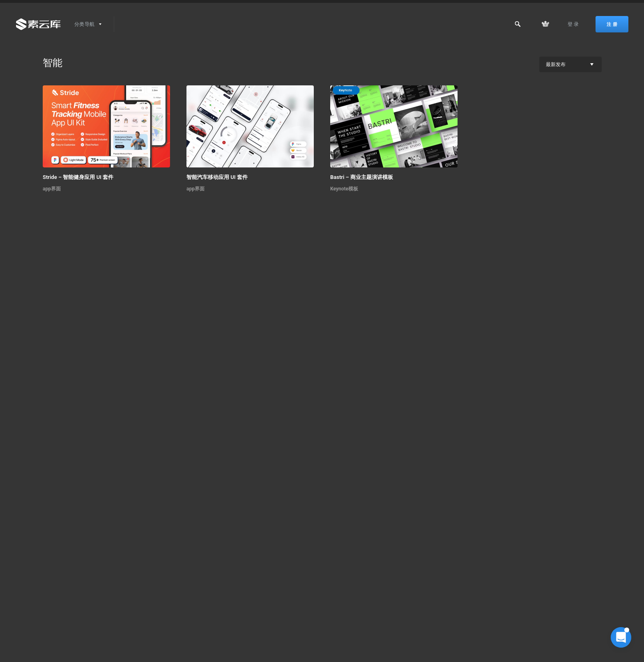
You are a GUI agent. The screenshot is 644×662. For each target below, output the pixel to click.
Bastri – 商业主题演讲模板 (362, 177)
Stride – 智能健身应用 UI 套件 (78, 177)
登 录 (573, 24)
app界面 (52, 189)
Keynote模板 (344, 189)
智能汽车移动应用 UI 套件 (217, 177)
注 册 (612, 24)
